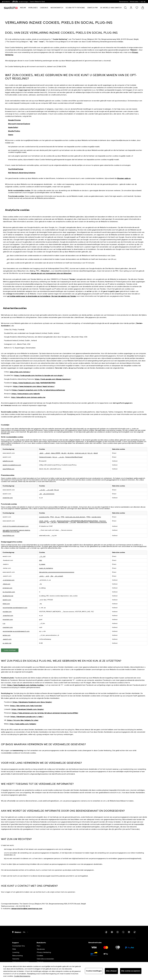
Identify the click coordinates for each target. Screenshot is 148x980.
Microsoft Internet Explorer (19, 124)
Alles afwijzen (111, 971)
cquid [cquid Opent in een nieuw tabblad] (46, 521)
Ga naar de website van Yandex (64, 296)
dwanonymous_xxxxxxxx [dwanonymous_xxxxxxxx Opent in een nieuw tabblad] (98, 522)
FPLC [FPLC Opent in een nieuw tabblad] (52, 517)
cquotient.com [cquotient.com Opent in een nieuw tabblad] (8, 627)
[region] (74, 971)
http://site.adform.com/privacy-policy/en (28, 397)
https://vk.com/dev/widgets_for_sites (23, 720)
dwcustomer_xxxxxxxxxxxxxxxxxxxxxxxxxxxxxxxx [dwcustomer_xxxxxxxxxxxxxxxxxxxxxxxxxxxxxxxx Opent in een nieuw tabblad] (57, 572)
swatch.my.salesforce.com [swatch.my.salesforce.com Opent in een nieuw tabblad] (12, 465)
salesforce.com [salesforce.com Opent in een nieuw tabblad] (8, 461)
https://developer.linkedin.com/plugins (28, 709)
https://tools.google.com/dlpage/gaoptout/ (53, 379)
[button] (137, 8)
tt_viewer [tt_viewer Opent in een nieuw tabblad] (42, 564)
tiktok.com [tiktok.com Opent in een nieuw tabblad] (6, 604)
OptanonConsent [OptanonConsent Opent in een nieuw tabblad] (45, 457)
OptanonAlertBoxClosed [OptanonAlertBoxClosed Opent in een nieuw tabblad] (74, 457)
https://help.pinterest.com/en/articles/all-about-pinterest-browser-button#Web (45, 713)
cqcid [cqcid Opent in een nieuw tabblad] (41, 521)
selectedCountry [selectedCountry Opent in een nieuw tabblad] (83, 522)
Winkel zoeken (134, 2)
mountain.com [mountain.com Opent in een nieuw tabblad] (8, 620)
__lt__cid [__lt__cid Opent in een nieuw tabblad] (42, 556)
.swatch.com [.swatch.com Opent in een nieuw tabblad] (7, 639)
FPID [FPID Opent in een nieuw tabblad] (63, 517)
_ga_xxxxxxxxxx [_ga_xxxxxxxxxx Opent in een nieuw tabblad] (49, 494)
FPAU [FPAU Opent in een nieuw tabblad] (89, 517)
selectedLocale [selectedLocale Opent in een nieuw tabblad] (63, 522)
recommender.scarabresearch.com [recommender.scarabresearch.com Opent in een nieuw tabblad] (15, 608)
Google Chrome (14, 120)
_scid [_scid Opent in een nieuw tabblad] (47, 576)
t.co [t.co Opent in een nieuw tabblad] (4, 623)
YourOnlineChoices (16, 169)
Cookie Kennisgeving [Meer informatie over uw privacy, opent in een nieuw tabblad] (22, 976)
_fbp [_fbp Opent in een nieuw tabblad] (52, 576)
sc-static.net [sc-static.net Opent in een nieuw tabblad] (7, 643)
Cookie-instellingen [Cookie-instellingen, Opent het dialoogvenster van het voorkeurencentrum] (94, 971)
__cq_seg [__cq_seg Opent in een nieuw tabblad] (73, 522)
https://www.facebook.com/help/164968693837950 (34, 383)
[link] (15, 2)
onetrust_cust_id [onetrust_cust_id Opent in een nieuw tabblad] (81, 453)
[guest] (131, 8)
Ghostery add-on (124, 178)
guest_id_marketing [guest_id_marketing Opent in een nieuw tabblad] (46, 568)
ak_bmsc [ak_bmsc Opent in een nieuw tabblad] (71, 453)
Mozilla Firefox (14, 131)
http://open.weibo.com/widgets (23, 724)
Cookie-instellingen (10, 650)
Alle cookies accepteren (131, 971)
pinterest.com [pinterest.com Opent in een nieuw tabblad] (7, 588)
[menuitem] (23, 8)
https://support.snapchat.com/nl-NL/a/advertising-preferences (39, 390)
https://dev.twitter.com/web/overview (26, 706)
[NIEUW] (23, 8)
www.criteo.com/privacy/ (20, 372)
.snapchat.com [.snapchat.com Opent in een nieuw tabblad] (8, 616)
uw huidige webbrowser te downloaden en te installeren (29, 296)
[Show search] (125, 8)
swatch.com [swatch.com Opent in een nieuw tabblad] (7, 600)
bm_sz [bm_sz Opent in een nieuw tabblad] (57, 490)
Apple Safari (13, 127)
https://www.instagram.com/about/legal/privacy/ (34, 386)
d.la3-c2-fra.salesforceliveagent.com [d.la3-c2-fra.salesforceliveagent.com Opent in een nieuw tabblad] (16, 526)
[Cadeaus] (44, 8)
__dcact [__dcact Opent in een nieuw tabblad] (47, 453)
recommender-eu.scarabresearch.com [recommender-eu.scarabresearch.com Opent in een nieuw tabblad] (16, 631)
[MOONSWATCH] (57, 8)
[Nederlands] (143, 2)
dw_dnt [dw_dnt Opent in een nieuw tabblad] (64, 453)
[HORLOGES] (33, 8)
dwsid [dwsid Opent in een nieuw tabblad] (96, 453)
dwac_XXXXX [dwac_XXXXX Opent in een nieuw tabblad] (56, 453)
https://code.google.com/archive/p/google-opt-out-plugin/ (39, 376)
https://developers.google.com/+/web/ (27, 717)
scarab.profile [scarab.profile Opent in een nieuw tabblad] (44, 517)
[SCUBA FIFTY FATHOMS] (75, 8)
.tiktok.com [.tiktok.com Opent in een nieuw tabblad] (6, 584)
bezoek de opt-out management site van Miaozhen (51, 273)
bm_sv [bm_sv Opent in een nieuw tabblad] (55, 457)
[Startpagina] (11, 8)
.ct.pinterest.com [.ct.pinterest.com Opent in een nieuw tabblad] (9, 580)
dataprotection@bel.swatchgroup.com (27, 909)
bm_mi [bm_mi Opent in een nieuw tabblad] (90, 453)
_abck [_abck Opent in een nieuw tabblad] (41, 453)
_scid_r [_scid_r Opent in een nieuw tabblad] (42, 576)
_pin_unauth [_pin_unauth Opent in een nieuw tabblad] (59, 576)
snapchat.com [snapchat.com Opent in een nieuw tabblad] (8, 498)
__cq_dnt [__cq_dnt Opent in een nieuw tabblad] (53, 521)
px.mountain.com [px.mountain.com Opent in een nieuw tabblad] (9, 592)
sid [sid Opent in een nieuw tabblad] (48, 522)
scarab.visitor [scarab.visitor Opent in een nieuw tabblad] (96, 517)
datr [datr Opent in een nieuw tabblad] (41, 560)
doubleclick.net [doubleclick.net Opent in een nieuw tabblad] (8, 596)
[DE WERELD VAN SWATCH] (111, 8)
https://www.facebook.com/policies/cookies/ (26, 685)
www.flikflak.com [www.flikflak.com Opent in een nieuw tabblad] (8, 469)
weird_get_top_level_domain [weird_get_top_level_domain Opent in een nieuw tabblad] (76, 517)
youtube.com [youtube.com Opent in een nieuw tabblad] (7, 612)
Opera (11, 135)
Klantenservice (124, 2)
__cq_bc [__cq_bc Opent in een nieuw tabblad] (61, 457)
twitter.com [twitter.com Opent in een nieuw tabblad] (7, 635)
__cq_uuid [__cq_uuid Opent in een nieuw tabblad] (50, 490)
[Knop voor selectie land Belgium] (17, 932)
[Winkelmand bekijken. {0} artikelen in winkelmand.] (143, 8)
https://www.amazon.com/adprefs (25, 394)
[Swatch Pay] (93, 8)
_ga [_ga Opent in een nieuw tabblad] (41, 494)
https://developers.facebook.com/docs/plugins (32, 702)
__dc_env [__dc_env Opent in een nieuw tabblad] (53, 522)
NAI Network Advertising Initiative (22, 173)
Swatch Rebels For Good (37, 2)
